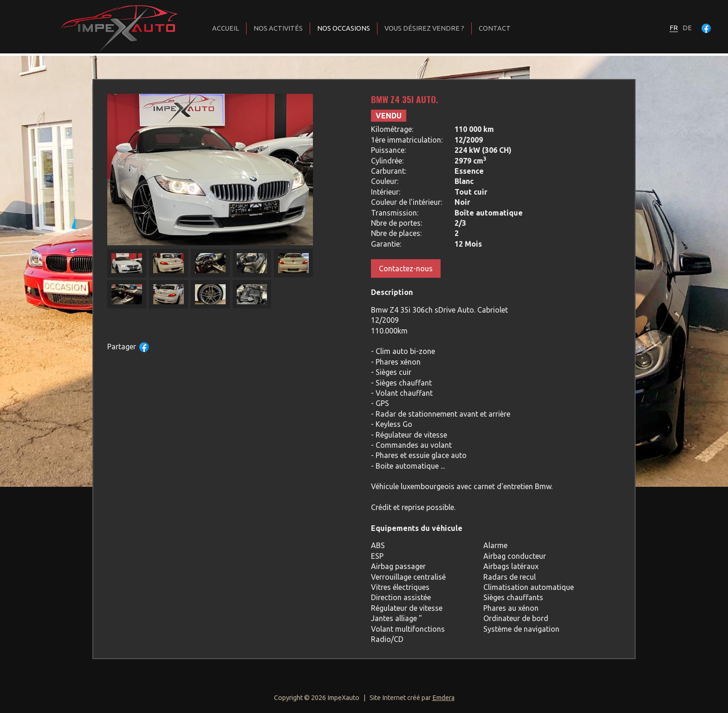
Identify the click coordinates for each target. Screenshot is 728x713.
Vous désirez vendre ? (424, 28)
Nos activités (278, 28)
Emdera (443, 698)
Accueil (226, 28)
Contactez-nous (406, 268)
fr (674, 28)
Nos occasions (344, 28)
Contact (495, 28)
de (687, 28)
